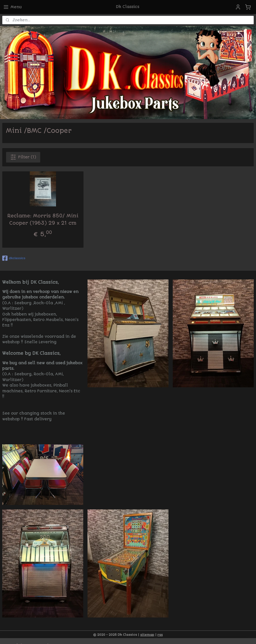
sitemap (147, 635)
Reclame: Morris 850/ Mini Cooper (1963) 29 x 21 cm (43, 219)
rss (160, 635)
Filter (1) (23, 157)
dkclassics (14, 258)
